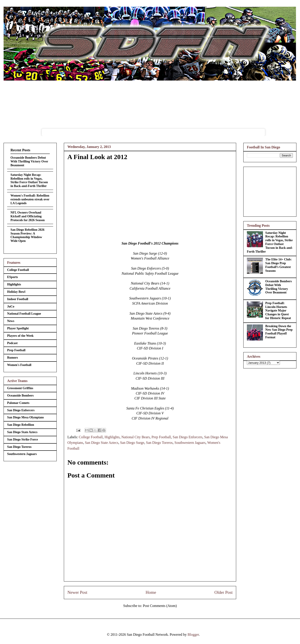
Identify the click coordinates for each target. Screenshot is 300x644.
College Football (91, 437)
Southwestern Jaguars (190, 443)
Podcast (12, 343)
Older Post (223, 592)
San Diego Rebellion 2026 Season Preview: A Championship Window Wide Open (27, 235)
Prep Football (161, 437)
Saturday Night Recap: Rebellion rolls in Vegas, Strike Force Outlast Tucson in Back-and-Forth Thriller (29, 180)
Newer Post (77, 592)
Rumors (12, 358)
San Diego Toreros (159, 443)
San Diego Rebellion (21, 425)
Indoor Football (18, 299)
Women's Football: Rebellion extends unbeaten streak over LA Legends (30, 199)
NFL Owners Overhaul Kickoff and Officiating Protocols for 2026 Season (28, 216)
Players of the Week (20, 336)
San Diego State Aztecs (102, 443)
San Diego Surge (132, 443)
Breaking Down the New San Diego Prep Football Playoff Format (279, 332)
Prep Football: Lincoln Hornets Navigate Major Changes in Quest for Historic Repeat (278, 311)
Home (151, 592)
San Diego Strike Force (23, 439)
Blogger (193, 635)
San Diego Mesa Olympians (26, 417)
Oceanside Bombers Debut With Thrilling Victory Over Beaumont (29, 161)
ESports (12, 277)
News (11, 321)
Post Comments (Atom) (160, 606)
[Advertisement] (270, 191)
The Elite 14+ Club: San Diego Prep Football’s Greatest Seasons (279, 265)
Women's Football (19, 365)
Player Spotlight (18, 328)
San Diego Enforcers (188, 437)
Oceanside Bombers (20, 396)
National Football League (24, 314)
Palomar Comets (18, 403)
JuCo (11, 306)
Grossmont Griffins (20, 388)
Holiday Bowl (16, 292)
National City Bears (136, 437)
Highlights (112, 437)
